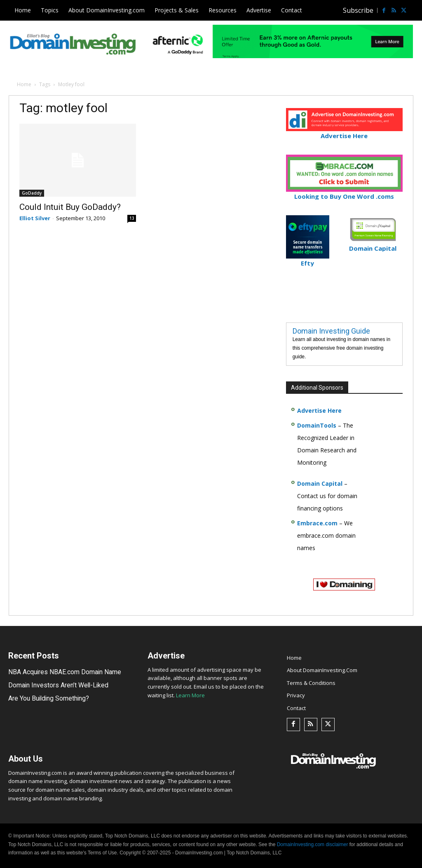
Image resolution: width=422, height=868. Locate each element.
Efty (308, 260)
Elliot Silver (35, 218)
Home (24, 84)
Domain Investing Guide (331, 331)
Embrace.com (317, 523)
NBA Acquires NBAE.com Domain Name (60, 672)
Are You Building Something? (46, 698)
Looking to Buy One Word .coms (344, 193)
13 (132, 218)
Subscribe (358, 10)
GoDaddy (32, 193)
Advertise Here (344, 132)
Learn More (190, 695)
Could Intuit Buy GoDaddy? (70, 207)
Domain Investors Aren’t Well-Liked (53, 685)
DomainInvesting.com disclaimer (313, 844)
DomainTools (317, 425)
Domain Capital (320, 483)
